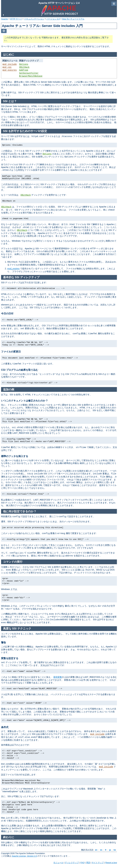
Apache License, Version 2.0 (24, 856)
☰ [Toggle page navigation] (114, 4)
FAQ (83, 863)
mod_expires (10, 70)
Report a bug (111, 863)
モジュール (58, 863)
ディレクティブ (72, 863)
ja (110, 850)
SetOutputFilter (29, 73)
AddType (24, 70)
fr (106, 850)
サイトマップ (98, 863)
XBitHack (24, 67)
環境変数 (58, 677)
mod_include (10, 64)
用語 (88, 863)
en (96, 850)
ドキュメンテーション (34, 19)
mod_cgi (7, 67)
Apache (4, 19)
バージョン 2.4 (53, 19)
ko (115, 850)
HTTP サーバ (16, 19)
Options (24, 64)
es (101, 850)
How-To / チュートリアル (73, 19)
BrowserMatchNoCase (31, 76)
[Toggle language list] (4, 31)
